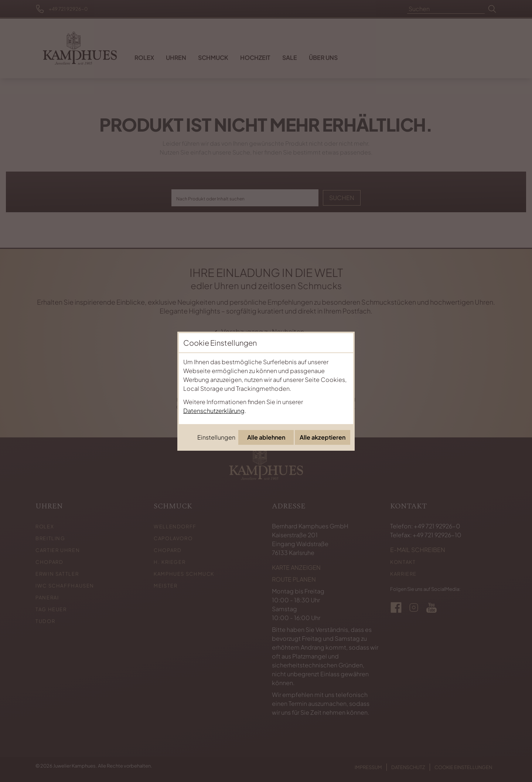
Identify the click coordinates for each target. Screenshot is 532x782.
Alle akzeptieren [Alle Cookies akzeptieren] (323, 437)
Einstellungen (216, 437)
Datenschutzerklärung (214, 411)
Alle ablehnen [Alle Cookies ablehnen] (266, 437)
